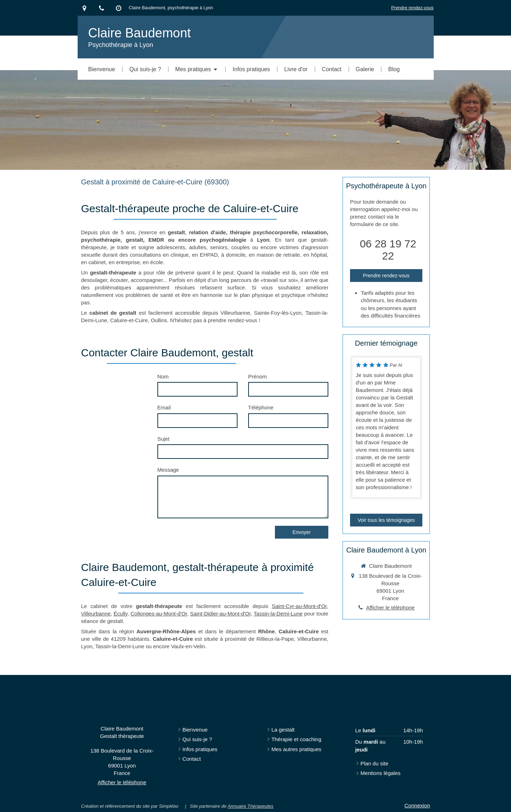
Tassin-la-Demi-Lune (278, 614)
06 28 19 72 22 (388, 250)
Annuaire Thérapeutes (251, 806)
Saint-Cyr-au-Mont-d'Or (299, 606)
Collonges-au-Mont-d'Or (159, 614)
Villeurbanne (96, 614)
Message (168, 470)
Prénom (258, 376)
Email (164, 407)
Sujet (163, 439)
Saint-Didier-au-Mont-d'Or (220, 614)
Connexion (417, 805)
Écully (121, 614)
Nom (163, 376)
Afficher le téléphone (390, 607)
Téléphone (261, 407)
